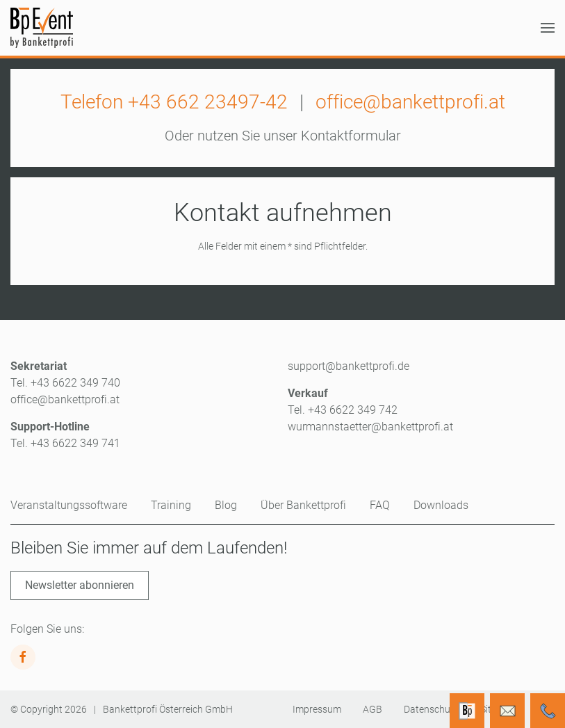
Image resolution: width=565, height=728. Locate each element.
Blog (226, 505)
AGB (372, 709)
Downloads (441, 505)
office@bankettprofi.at (410, 102)
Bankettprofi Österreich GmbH (168, 709)
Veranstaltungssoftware (69, 505)
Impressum (317, 709)
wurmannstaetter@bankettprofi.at (370, 427)
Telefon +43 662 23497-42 (174, 102)
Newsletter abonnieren (80, 585)
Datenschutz (431, 709)
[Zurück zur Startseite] (42, 28)
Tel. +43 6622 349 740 (65, 383)
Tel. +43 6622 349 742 (343, 410)
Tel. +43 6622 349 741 (65, 443)
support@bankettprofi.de (349, 366)
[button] (548, 28)
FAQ (380, 505)
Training (171, 505)
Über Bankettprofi (303, 505)
